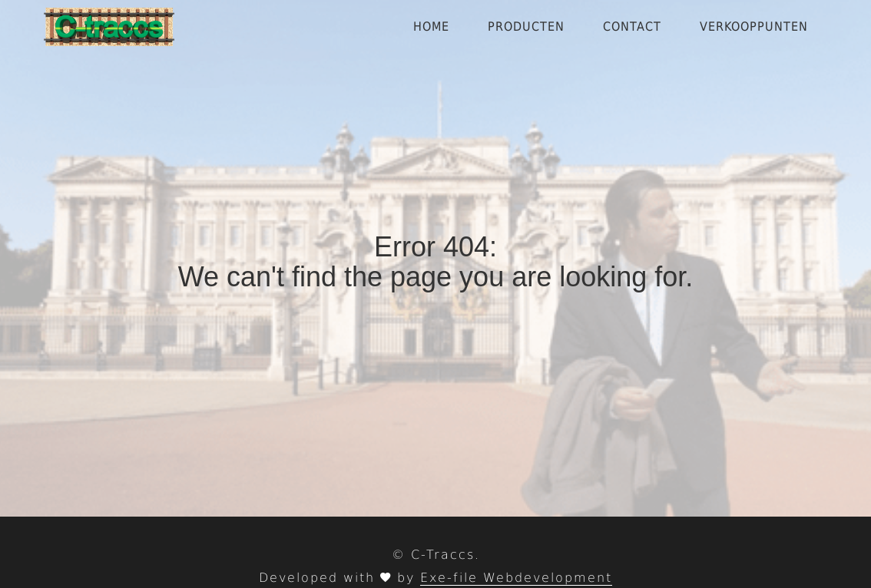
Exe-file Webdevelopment (516, 578)
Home (431, 26)
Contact (632, 26)
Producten (526, 26)
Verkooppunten (754, 26)
